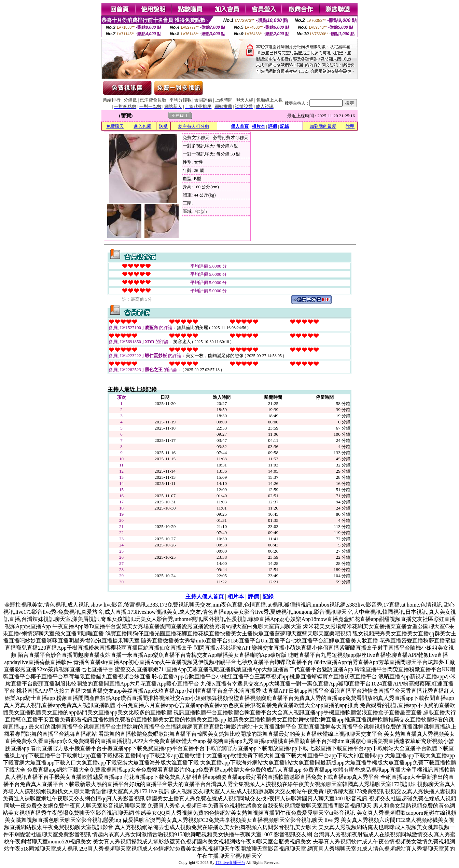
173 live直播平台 (230, 863)
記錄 (284, 126)
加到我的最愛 (323, 126)
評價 (273, 126)
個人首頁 (240, 126)
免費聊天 (115, 126)
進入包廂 (142, 126)
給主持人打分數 (194, 126)
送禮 (163, 126)
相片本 (258, 126)
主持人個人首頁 (205, 596)
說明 (350, 126)
